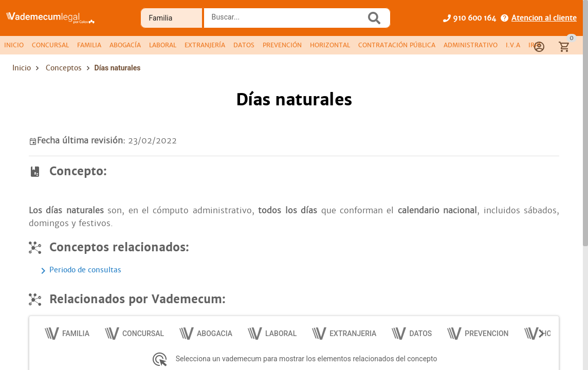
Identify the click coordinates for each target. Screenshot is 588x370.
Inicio (22, 68)
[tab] (14, 45)
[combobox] (288, 21)
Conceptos (64, 68)
